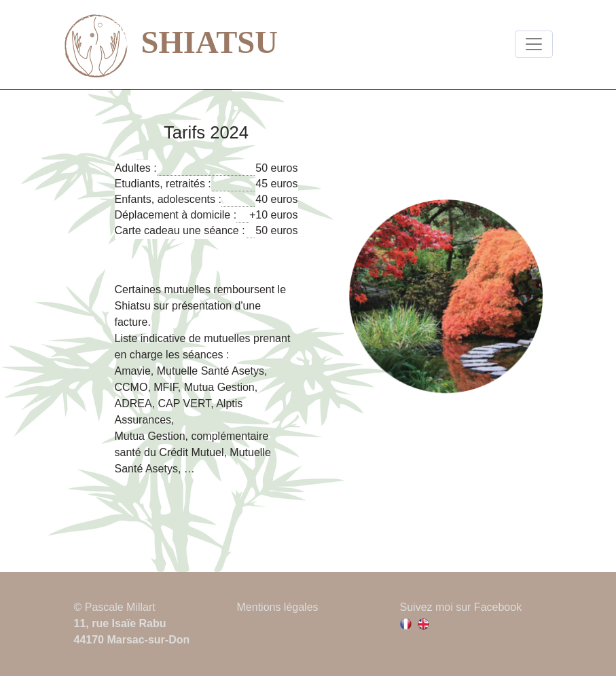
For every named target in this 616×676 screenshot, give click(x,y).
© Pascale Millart (115, 607)
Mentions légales (278, 607)
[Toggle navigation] (534, 44)
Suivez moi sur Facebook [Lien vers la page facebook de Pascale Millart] (461, 607)
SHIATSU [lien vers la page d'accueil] (171, 45)
